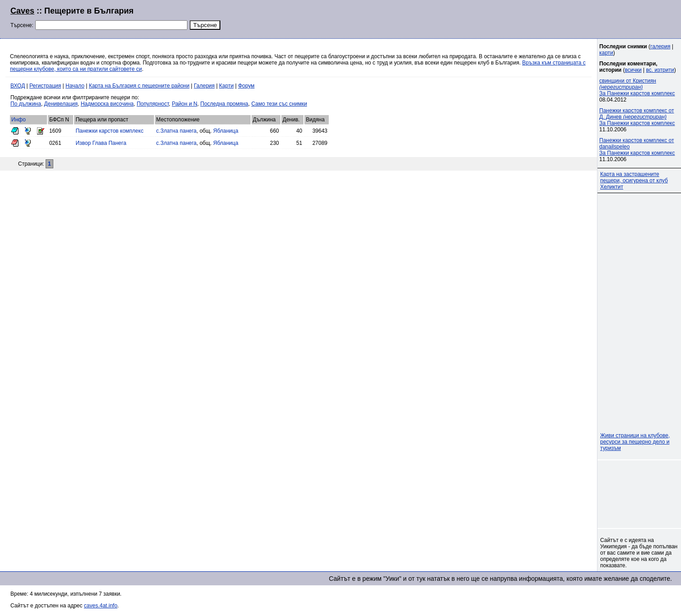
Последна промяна (224, 104)
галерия (660, 46)
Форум (246, 86)
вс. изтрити (660, 70)
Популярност (153, 104)
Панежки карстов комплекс (109, 131)
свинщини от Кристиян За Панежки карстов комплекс (637, 87)
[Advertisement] (561, 18)
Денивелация (61, 104)
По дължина (26, 104)
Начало (75, 86)
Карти (226, 86)
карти (606, 53)
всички (633, 70)
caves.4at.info (101, 606)
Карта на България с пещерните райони (139, 86)
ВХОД (18, 86)
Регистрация (45, 86)
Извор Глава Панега (101, 143)
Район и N (185, 104)
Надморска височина (107, 104)
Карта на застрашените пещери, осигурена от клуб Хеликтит (634, 181)
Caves (22, 11)
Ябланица (226, 131)
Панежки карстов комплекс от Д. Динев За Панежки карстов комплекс (637, 117)
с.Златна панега (176, 131)
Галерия (204, 86)
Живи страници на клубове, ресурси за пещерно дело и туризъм (635, 442)
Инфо (19, 120)
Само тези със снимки (279, 104)
